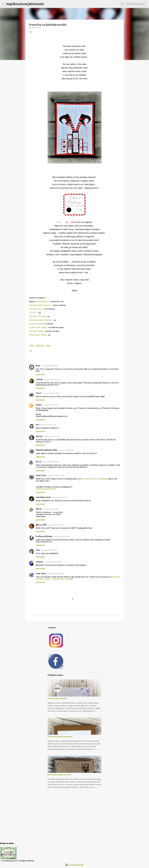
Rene (38, 366)
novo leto (40, 346)
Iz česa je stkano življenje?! (57, 698)
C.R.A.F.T (33, 313)
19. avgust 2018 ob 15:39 (55, 475)
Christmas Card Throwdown (40, 305)
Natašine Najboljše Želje (47, 450)
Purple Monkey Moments (46, 489)
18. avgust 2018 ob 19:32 (51, 436)
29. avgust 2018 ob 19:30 (61, 536)
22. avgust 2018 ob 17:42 (56, 525)
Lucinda (39, 379)
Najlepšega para (42, 301)
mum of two (41, 475)
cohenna (39, 562)
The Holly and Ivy (36, 309)
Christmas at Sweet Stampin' (41, 320)
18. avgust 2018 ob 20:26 (66, 450)
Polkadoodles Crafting (38, 335)
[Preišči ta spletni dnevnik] (135, 4)
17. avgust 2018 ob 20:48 (49, 366)
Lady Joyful (41, 573)
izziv (32, 346)
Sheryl (39, 509)
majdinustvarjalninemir (25, 4)
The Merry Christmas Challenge (94, 479)
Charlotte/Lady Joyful (61, 579)
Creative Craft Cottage (38, 327)
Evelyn (39, 405)
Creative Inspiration (37, 324)
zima (48, 346)
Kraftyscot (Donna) (44, 536)
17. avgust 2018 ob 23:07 (51, 393)
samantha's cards (43, 497)
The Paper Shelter (36, 331)
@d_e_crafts (41, 525)
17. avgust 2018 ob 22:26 (52, 379)
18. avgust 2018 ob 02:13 (51, 405)
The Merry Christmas (38, 316)
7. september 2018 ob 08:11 (53, 562)
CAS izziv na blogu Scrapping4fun (60, 737)
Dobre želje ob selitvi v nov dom (59, 775)
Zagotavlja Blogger (75, 865)
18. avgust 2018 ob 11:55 (48, 425)
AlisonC (39, 436)
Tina (38, 550)
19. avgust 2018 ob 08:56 (50, 462)
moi (37, 425)
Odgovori (40, 375)
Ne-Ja (38, 462)
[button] (30, 32)
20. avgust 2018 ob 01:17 (60, 497)
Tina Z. (39, 393)
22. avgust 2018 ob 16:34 (50, 509)
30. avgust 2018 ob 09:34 (49, 550)
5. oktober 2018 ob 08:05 (55, 574)
